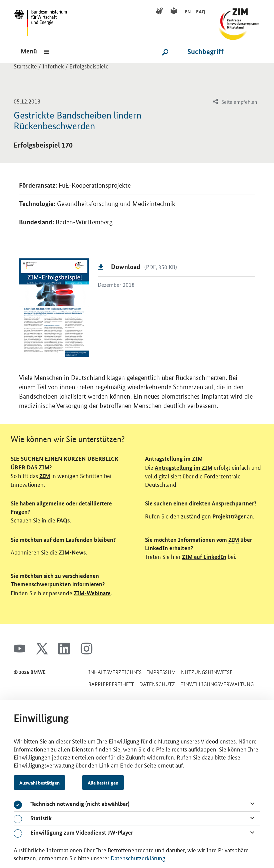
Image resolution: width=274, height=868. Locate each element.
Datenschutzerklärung (138, 858)
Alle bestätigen (103, 783)
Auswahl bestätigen (39, 783)
